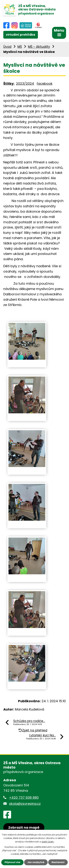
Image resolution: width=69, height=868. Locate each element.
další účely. (48, 842)
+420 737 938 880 (24, 798)
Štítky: (9, 84)
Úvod (7, 47)
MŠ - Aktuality (39, 47)
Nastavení (58, 862)
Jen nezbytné (36, 862)
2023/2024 (25, 84)
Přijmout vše (12, 862)
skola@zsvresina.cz (25, 804)
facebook (45, 84)
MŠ (20, 47)
